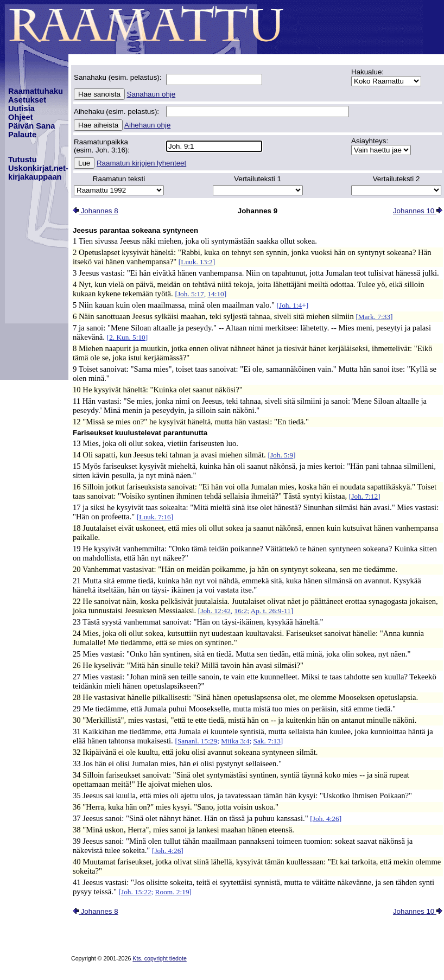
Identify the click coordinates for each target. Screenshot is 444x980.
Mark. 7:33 (374, 317)
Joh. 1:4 (290, 305)
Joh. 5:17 (191, 294)
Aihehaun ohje (147, 125)
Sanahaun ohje (151, 94)
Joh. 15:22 (136, 892)
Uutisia (21, 109)
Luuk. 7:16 (155, 517)
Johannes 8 (96, 211)
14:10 (215, 294)
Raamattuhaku (36, 91)
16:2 (240, 611)
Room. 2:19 (172, 892)
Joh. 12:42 (215, 611)
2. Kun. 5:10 (127, 337)
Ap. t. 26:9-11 (271, 611)
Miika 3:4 (235, 741)
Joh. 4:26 (326, 819)
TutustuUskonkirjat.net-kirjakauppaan (38, 168)
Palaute (22, 135)
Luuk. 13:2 (197, 262)
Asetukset (27, 100)
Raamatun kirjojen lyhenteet (141, 163)
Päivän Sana (31, 126)
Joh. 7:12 (364, 496)
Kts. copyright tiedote (160, 958)
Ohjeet (21, 117)
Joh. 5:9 (282, 455)
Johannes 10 (418, 211)
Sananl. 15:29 (197, 741)
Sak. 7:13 (267, 741)
